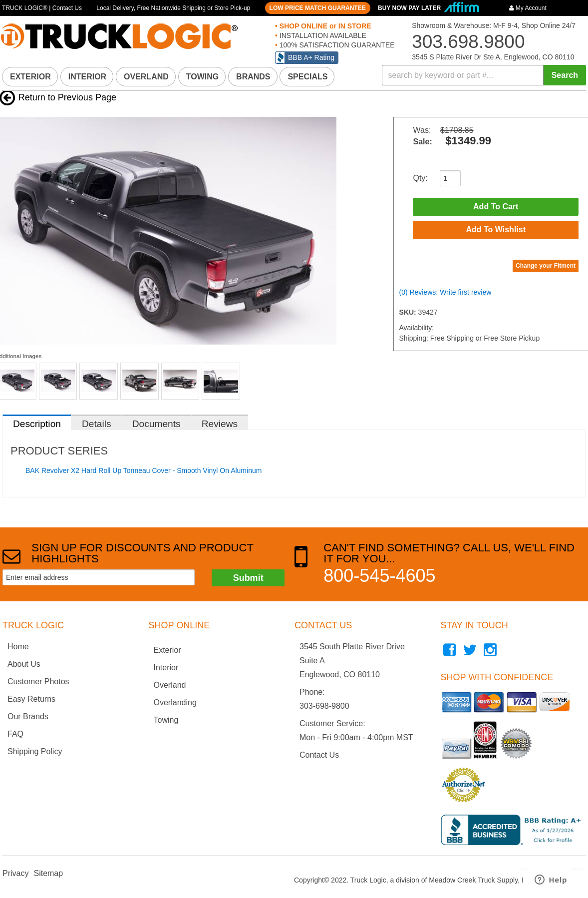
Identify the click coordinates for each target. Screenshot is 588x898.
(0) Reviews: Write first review (445, 292)
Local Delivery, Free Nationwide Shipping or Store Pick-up (173, 8)
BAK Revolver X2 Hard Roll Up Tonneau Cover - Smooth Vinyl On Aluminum (144, 470)
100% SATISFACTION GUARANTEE (336, 45)
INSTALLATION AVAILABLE (322, 35)
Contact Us (319, 755)
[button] (484, 75)
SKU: (408, 312)
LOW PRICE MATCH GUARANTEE (318, 8)
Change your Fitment (546, 266)
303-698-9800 (324, 706)
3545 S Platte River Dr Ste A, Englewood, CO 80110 (493, 57)
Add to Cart (496, 207)
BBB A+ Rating (311, 57)
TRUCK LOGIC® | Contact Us (42, 8)
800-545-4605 (379, 576)
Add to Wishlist (496, 229)
